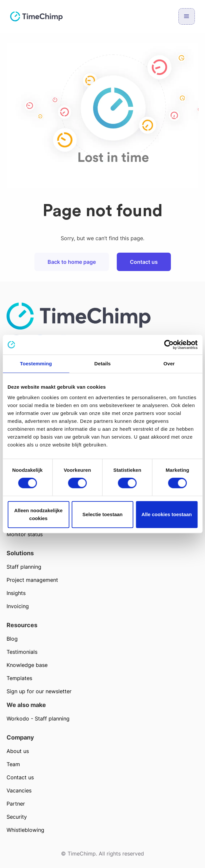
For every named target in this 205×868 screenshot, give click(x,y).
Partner (16, 804)
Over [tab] (169, 364)
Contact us (144, 262)
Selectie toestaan (102, 514)
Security (17, 817)
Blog (12, 639)
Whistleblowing (25, 830)
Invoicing (18, 606)
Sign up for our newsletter (39, 691)
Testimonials (22, 652)
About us (18, 751)
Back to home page (72, 262)
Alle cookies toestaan (166, 514)
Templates (19, 678)
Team (13, 764)
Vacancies (19, 790)
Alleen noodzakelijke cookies (38, 514)
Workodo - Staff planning (38, 719)
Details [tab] (103, 364)
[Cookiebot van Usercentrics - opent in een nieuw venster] (169, 345)
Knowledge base (27, 665)
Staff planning (24, 567)
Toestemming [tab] (36, 364)
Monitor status (25, 534)
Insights (16, 593)
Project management (32, 580)
